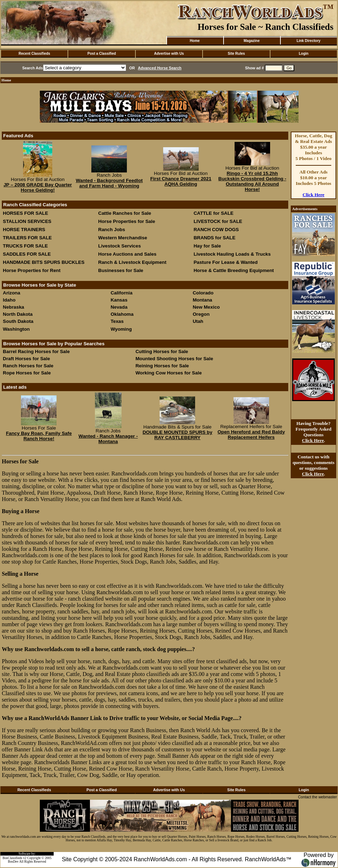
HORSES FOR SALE (25, 213)
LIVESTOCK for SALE (218, 221)
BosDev (13, 862)
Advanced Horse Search (160, 68)
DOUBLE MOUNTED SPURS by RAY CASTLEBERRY (177, 435)
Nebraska (14, 307)
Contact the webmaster (317, 797)
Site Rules (236, 54)
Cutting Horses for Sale (162, 352)
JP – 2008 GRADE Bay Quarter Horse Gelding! (38, 187)
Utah (198, 321)
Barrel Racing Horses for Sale (36, 352)
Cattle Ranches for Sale (125, 213)
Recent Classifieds (34, 54)
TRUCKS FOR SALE (25, 246)
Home (195, 41)
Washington (16, 329)
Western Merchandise (123, 238)
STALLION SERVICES (27, 221)
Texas (117, 321)
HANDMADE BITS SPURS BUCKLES (44, 262)
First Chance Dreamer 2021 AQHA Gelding (181, 181)
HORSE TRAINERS (24, 230)
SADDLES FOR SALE (27, 254)
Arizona (12, 293)
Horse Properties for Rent (32, 270)
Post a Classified (102, 54)
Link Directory (308, 41)
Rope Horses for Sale (27, 373)
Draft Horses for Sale (26, 359)
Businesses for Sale (121, 270)
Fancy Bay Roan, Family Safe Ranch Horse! (39, 436)
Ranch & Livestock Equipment (132, 262)
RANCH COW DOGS (216, 230)
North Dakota (18, 314)
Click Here (313, 195)
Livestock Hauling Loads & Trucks (232, 254)
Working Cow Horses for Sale (168, 373)
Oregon (201, 314)
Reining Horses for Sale (162, 366)
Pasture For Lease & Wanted (226, 262)
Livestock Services (119, 246)
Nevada (119, 307)
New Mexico (206, 307)
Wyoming (121, 329)
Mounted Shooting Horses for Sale (174, 359)
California (121, 293)
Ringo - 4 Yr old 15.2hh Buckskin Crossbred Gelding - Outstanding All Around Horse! (252, 181)
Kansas (119, 300)
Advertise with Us (169, 54)
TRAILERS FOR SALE (27, 238)
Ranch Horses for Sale (28, 366)
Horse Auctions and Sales (127, 254)
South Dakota (18, 321)
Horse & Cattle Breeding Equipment (234, 270)
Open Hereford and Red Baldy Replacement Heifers (251, 435)
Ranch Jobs (112, 230)
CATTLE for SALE (214, 213)
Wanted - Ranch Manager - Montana (108, 439)
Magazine (251, 41)
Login (304, 54)
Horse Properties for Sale (127, 221)
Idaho (9, 300)
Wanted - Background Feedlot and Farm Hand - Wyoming (109, 183)
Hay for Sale (208, 246)
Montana (202, 300)
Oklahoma (122, 314)
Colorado (203, 293)
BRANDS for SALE (215, 238)
